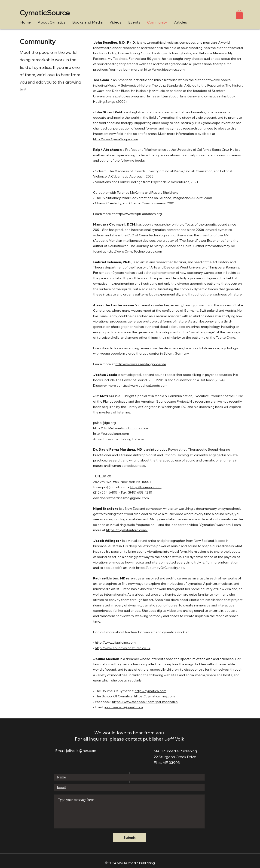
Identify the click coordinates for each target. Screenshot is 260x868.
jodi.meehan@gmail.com (124, 707)
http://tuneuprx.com (146, 487)
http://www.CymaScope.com (116, 139)
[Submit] (129, 838)
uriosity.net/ (176, 568)
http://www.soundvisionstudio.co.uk (123, 648)
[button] (239, 14)
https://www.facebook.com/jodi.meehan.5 (145, 702)
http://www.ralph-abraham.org (139, 214)
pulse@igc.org (104, 423)
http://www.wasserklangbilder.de (141, 364)
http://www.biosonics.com (164, 69)
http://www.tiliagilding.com (115, 642)
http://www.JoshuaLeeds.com (144, 386)
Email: (61, 750)
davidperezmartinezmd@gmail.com (121, 498)
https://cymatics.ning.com (154, 696)
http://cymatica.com (151, 691)
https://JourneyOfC (151, 568)
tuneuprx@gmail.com (110, 487)
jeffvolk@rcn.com (81, 750)
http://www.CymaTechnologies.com (134, 251)
